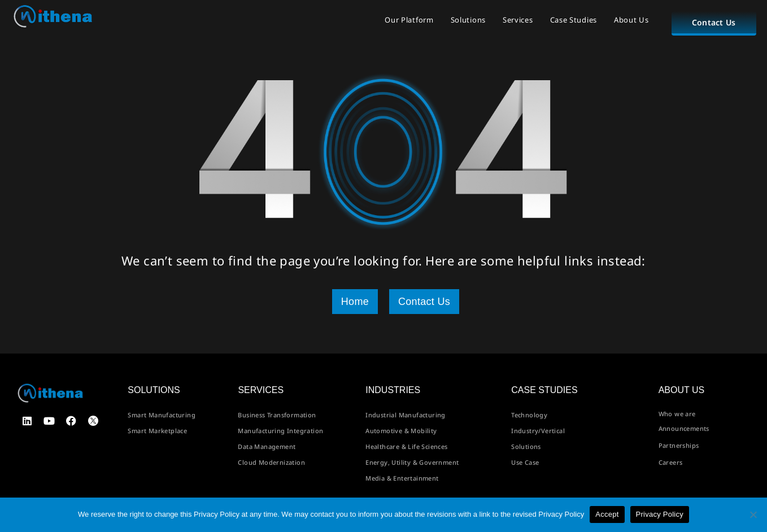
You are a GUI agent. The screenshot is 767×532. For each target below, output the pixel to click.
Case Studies (574, 20)
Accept (607, 514)
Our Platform (409, 20)
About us (682, 390)
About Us (631, 20)
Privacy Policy (660, 514)
